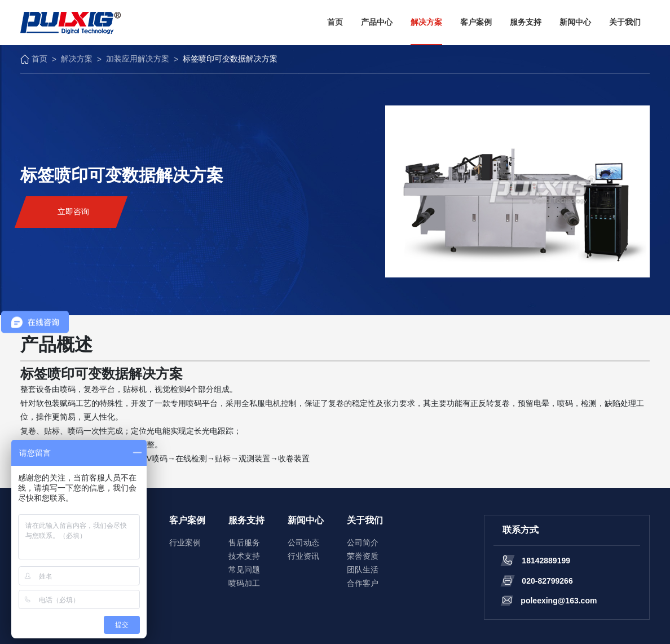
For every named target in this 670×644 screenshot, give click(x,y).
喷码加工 (244, 583)
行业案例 (185, 542)
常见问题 (244, 570)
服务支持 (526, 22)
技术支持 (244, 556)
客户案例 (476, 22)
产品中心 (377, 22)
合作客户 (363, 583)
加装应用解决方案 (138, 59)
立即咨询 (73, 211)
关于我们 (625, 22)
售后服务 (244, 542)
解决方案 (426, 22)
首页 (335, 22)
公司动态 (303, 542)
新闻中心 (575, 22)
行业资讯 (303, 556)
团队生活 (363, 570)
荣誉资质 (363, 556)
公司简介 (363, 542)
